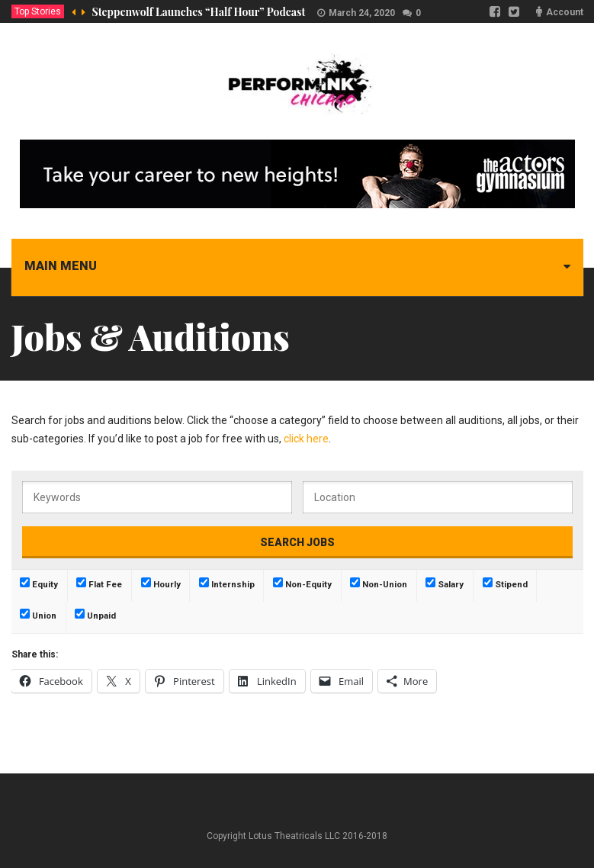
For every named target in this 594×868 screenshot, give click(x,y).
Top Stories (38, 11)
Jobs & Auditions (151, 336)
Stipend (505, 583)
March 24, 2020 (362, 13)
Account (565, 12)
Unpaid (95, 615)
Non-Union (379, 583)
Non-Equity (302, 583)
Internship (227, 583)
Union (38, 615)
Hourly (161, 583)
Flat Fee (99, 583)
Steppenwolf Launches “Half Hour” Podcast (199, 12)
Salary (445, 583)
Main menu (61, 266)
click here (306, 439)
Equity (39, 583)
